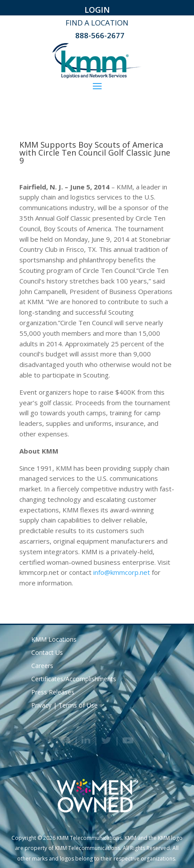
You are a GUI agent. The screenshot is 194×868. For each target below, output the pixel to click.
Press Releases (53, 693)
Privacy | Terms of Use (64, 706)
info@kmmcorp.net (122, 572)
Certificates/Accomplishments (74, 679)
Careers (42, 666)
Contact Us (47, 653)
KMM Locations (54, 640)
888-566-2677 (100, 35)
